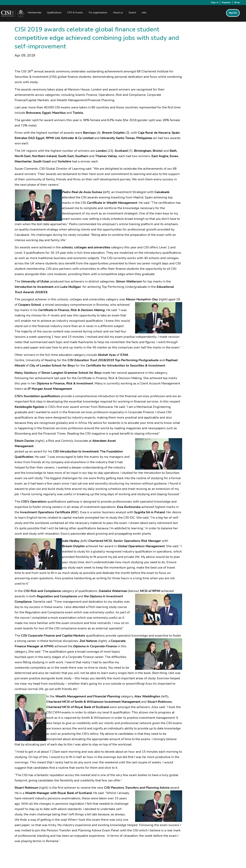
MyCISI (233, 13)
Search (132, 13)
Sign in (215, 2)
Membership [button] (35, 13)
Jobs (144, 13)
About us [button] (118, 13)
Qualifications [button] (54, 13)
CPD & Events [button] (75, 13)
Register (226, 2)
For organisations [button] (98, 13)
